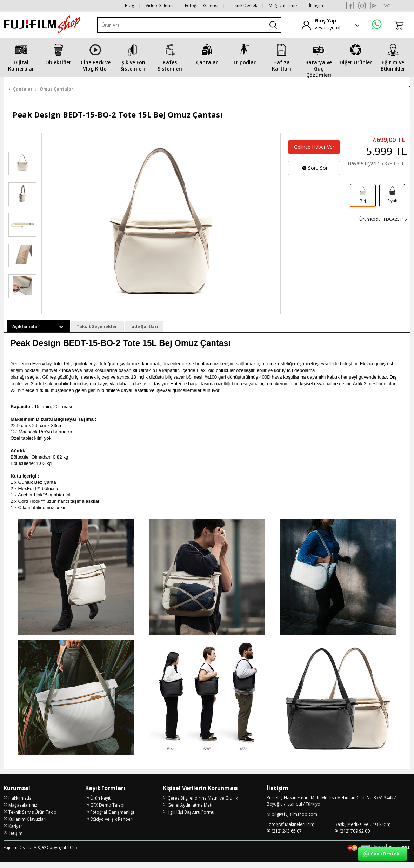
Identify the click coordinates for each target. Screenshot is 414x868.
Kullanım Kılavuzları (27, 825)
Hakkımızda (20, 804)
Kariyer (15, 832)
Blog (129, 5)
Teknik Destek (243, 5)
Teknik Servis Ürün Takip (32, 818)
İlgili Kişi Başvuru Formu (191, 818)
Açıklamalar (39, 326)
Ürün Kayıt (100, 804)
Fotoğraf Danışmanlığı (112, 818)
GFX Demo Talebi (107, 811)
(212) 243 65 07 (287, 837)
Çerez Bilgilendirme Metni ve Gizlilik (203, 804)
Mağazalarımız (283, 5)
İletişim (316, 5)
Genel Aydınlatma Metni (191, 811)
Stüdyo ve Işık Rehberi (112, 825)
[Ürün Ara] (182, 25)
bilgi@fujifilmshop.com (294, 820)
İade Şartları (144, 326)
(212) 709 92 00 (355, 837)
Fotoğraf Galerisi (202, 5)
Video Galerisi (159, 5)
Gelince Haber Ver (314, 147)
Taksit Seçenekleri (98, 326)
